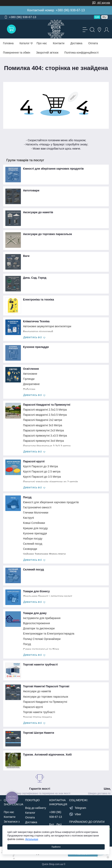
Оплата (93, 43)
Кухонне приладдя (36, 347)
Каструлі (28, 518)
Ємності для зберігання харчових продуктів (53, 169)
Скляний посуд (33, 544)
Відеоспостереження (36, 623)
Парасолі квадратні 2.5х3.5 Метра (45, 415)
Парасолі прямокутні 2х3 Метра (43, 430)
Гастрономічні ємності (37, 507)
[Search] (92, 29)
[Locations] (99, 29)
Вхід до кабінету (36, 808)
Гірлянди (29, 379)
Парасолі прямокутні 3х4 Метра (43, 441)
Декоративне (31, 384)
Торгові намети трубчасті (40, 664)
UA (97, 17)
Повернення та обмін (17, 53)
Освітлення (31, 369)
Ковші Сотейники (34, 523)
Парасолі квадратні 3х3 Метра (43, 425)
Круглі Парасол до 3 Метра (41, 466)
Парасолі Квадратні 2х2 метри (42, 420)
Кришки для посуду (35, 528)
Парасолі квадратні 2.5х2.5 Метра (45, 410)
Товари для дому (35, 613)
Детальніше (32, 839)
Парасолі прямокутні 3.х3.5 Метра (45, 436)
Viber (78, 814)
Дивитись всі (34, 337)
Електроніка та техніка (39, 300)
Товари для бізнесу (36, 591)
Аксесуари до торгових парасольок (47, 234)
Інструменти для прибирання (42, 618)
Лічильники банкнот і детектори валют (48, 596)
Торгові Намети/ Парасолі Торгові (46, 686)
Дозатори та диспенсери (39, 628)
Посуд (27, 497)
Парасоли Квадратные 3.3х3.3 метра (47, 446)
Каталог (30, 813)
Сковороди (30, 549)
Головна (8, 43)
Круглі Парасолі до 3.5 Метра (42, 477)
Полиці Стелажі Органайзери (42, 639)
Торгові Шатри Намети (37, 717)
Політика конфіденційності (81, 53)
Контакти (59, 43)
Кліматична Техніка (36, 321)
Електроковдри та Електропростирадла (49, 634)
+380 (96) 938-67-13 (70, 10)
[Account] (106, 29)
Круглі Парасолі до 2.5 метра (42, 471)
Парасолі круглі (34, 461)
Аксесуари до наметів (38, 212)
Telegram (80, 808)
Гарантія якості (40, 789)
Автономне (30, 374)
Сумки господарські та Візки (41, 649)
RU (104, 17)
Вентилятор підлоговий (38, 332)
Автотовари (31, 190)
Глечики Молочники (36, 513)
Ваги (26, 256)
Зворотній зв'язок (47, 53)
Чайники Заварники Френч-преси (44, 554)
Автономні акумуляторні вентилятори (47, 326)
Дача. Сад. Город (35, 278)
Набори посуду (33, 539)
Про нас (42, 43)
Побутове (29, 389)
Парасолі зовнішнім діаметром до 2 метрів (50, 482)
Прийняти (56, 847)
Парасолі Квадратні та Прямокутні (47, 405)
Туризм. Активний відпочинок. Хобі (47, 755)
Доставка (76, 43)
